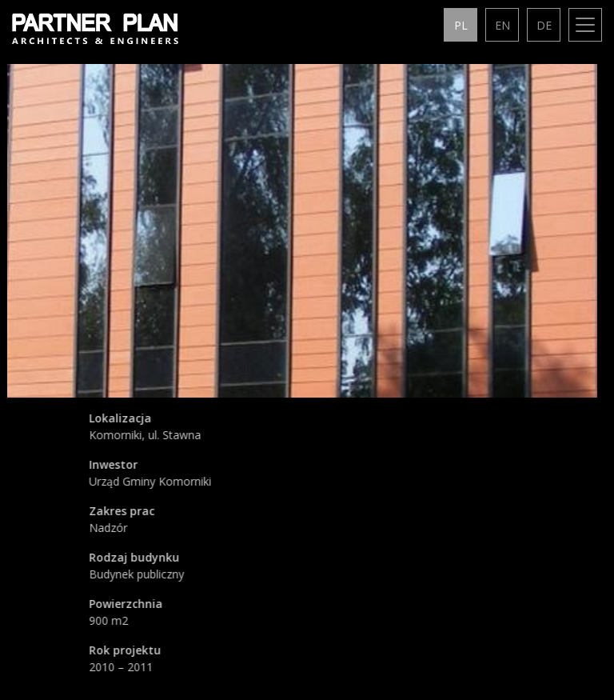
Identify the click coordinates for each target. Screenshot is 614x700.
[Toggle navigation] (585, 25)
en (502, 25)
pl (461, 25)
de (544, 25)
